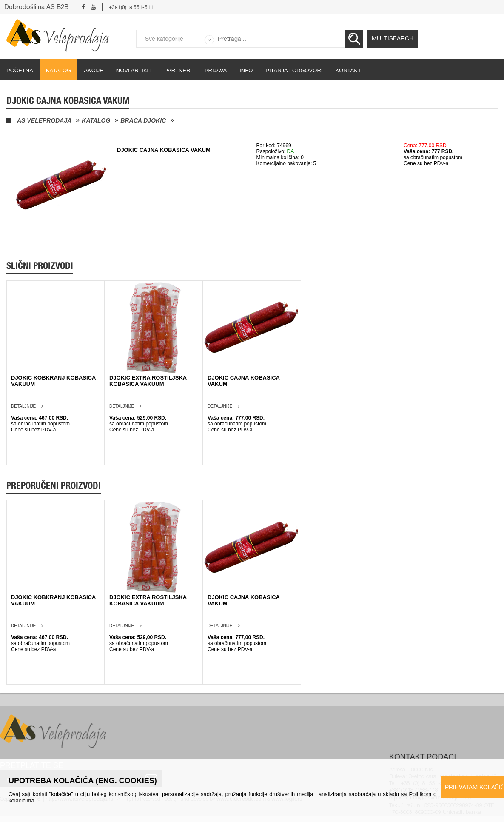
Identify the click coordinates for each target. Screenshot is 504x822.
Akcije (94, 70)
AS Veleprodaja (44, 120)
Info (246, 70)
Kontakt (348, 70)
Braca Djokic (143, 120)
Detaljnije (23, 406)
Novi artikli (134, 70)
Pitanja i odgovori (294, 70)
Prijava (216, 70)
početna (20, 70)
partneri (178, 70)
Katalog (58, 70)
